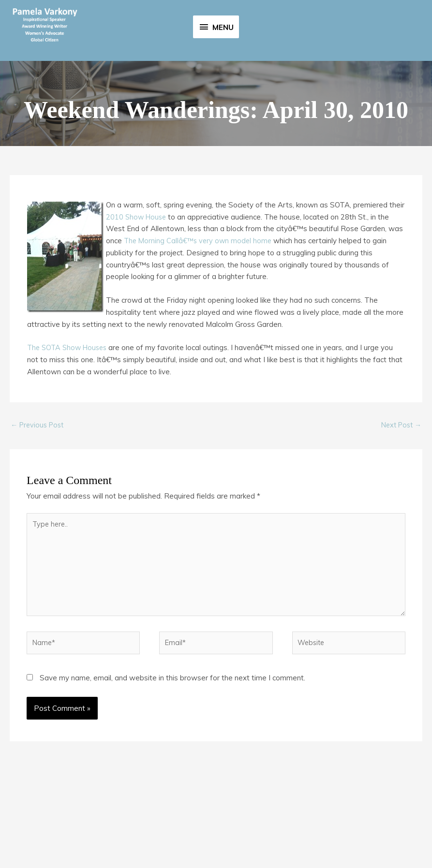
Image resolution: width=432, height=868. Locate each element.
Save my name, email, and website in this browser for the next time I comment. (172, 754)
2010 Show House (137, 286)
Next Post (399, 494)
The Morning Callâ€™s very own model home (200, 310)
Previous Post (39, 494)
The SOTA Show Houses (69, 417)
